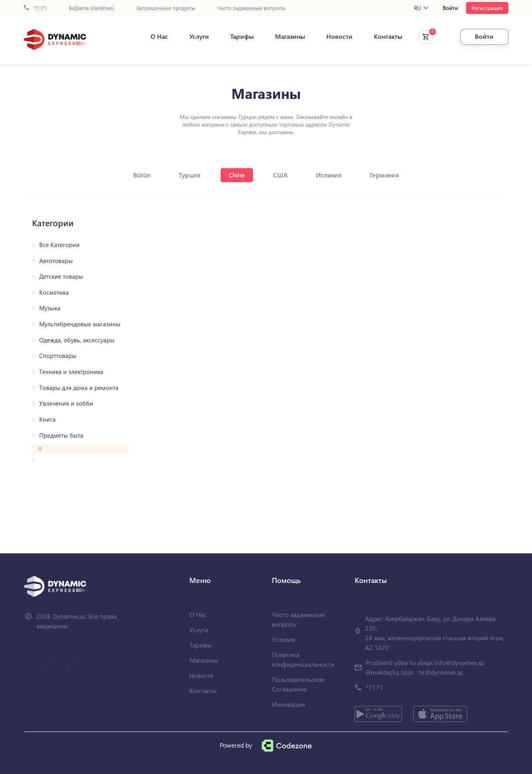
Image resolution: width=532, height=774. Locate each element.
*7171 (35, 8)
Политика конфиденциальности (303, 659)
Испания (329, 175)
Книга (47, 419)
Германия (384, 175)
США (280, 175)
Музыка (50, 308)
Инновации (288, 704)
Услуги (199, 36)
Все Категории (59, 245)
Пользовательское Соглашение (298, 684)
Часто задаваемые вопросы (251, 8)
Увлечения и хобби (66, 403)
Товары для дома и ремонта (79, 388)
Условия (283, 639)
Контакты (388, 36)
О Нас (159, 36)
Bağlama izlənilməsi (91, 8)
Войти (450, 8)
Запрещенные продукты (166, 8)
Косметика (54, 293)
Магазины (290, 36)
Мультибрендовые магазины (80, 324)
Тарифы (242, 36)
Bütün (142, 175)
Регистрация (487, 8)
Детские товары (61, 276)
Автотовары (56, 261)
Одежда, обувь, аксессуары (77, 340)
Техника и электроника (71, 372)
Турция (190, 175)
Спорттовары (58, 356)
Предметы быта (61, 435)
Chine (237, 175)
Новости (339, 36)
